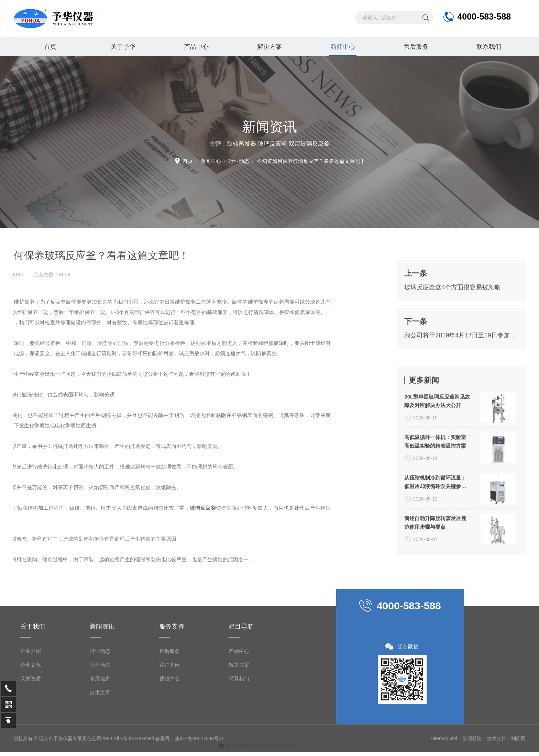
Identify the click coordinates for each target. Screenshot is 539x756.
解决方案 (269, 47)
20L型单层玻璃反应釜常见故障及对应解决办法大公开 (437, 484)
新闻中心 (343, 50)
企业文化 (31, 729)
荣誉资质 (31, 743)
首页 (50, 47)
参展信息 (100, 743)
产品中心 (196, 47)
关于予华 (123, 47)
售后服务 (416, 47)
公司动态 (100, 729)
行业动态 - (297, 161)
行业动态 (100, 715)
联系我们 (489, 47)
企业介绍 (31, 715)
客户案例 (169, 729)
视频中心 (169, 743)
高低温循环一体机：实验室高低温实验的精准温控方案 (435, 525)
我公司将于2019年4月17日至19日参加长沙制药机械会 (461, 378)
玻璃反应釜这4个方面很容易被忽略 (452, 330)
